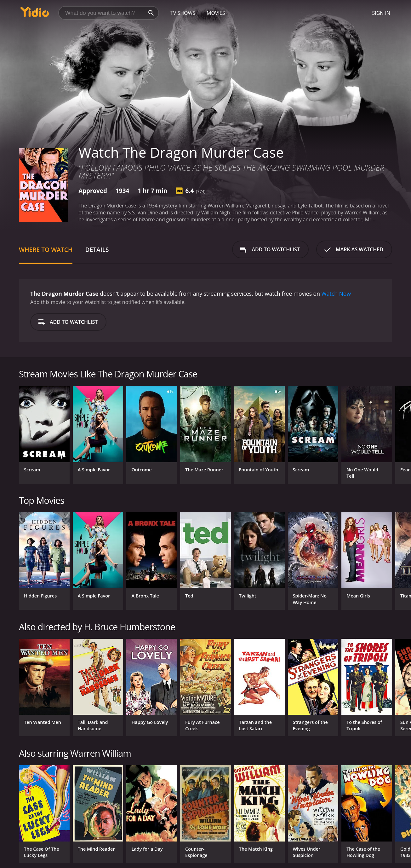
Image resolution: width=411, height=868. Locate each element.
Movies (216, 13)
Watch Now (336, 294)
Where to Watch (46, 250)
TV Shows (183, 13)
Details (97, 250)
